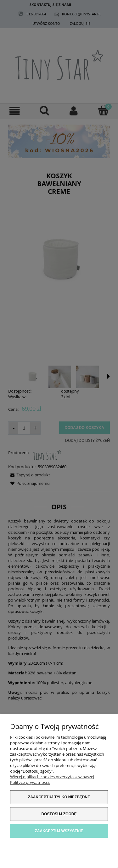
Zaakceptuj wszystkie (59, 831)
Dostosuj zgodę (59, 814)
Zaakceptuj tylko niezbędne (59, 797)
